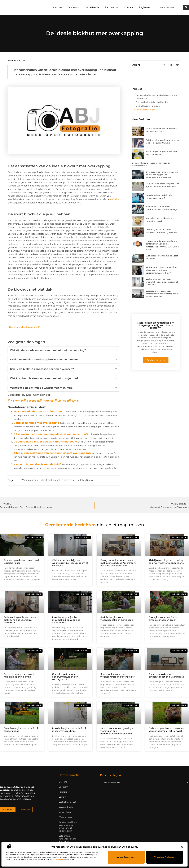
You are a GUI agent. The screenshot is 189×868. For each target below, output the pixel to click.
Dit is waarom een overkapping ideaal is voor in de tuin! (50, 434)
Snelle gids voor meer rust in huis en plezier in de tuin (20, 675)
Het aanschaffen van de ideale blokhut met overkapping (157, 97)
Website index (65, 817)
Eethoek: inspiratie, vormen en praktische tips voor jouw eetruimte (21, 620)
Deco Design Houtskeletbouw (77, 480)
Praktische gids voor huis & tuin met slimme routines (70, 730)
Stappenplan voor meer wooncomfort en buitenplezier (117, 675)
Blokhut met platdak (50, 480)
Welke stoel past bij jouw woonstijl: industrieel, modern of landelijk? (162, 282)
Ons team (73, 7)
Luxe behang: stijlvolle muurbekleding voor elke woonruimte (66, 620)
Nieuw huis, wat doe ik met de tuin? (37, 464)
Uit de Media (92, 7)
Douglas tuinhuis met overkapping (36, 423)
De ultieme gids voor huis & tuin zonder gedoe (21, 730)
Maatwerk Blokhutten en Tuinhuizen (38, 411)
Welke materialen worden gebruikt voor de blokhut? (64, 360)
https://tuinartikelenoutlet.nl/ (24, 327)
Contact (129, 7)
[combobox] (170, 7)
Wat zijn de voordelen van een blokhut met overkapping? (64, 350)
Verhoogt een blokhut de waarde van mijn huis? (64, 388)
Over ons (57, 7)
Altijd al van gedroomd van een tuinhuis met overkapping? (52, 453)
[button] (182, 847)
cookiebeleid (59, 859)
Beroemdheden (66, 807)
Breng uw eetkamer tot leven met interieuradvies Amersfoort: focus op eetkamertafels (118, 563)
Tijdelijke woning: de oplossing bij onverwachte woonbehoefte (166, 562)
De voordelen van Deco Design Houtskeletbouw (45, 442)
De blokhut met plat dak (148, 106)
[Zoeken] (186, 7)
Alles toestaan (126, 857)
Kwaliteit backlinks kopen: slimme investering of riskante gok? (68, 826)
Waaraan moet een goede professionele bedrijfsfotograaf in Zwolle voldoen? (162, 294)
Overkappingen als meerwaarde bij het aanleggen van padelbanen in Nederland (162, 175)
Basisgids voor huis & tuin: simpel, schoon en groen (163, 619)
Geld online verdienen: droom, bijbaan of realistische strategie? (67, 842)
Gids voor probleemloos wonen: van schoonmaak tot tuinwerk (167, 730)
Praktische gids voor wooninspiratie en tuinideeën (117, 619)
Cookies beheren (165, 857)
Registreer (145, 7)
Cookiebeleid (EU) (67, 802)
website (115, 199)
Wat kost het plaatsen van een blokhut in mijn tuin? (64, 378)
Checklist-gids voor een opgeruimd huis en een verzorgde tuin (65, 677)
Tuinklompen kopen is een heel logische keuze (21, 562)
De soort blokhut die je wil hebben (152, 102)
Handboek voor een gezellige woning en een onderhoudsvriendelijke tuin (117, 731)
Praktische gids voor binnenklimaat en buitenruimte (166, 675)
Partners (111, 7)
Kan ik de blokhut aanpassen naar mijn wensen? (64, 369)
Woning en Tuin (16, 61)
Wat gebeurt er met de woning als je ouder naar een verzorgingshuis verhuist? (161, 270)
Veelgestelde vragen (146, 110)
